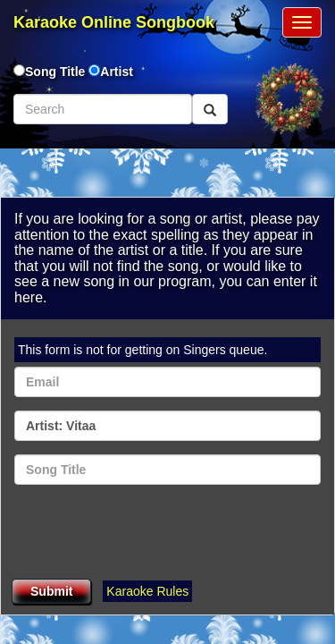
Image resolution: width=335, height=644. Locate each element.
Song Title (57, 72)
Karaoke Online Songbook (114, 22)
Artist (117, 72)
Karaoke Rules (147, 591)
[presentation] (150, 533)
